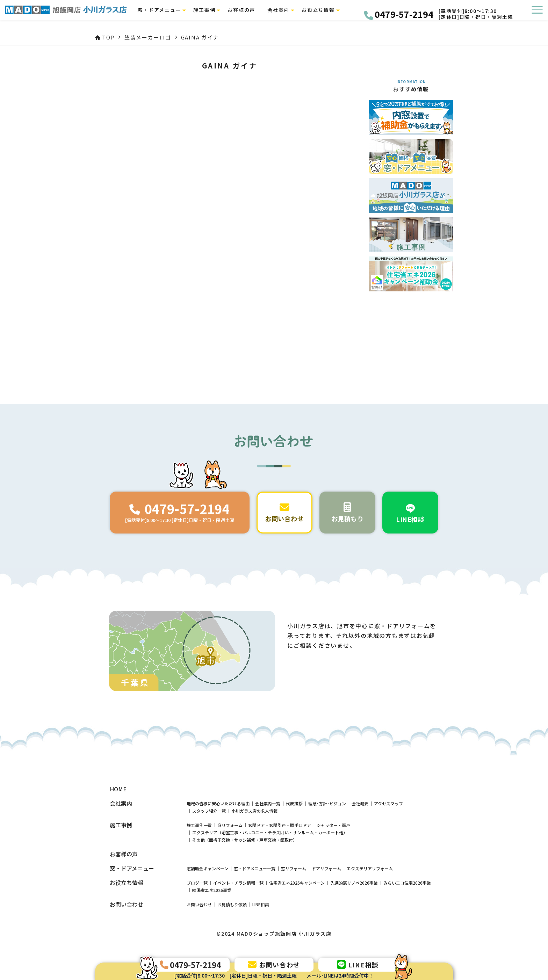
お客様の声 (247, 14)
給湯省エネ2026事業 (212, 890)
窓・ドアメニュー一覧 (255, 868)
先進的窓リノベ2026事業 (354, 883)
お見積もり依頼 (232, 904)
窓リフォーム (230, 825)
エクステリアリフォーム (370, 868)
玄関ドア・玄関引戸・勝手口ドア (280, 825)
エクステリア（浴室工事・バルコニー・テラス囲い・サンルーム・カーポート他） (270, 832)
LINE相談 (261, 904)
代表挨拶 (294, 803)
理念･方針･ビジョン (327, 803)
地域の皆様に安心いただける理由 (218, 803)
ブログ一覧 (197, 883)
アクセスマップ (388, 803)
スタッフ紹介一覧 (209, 811)
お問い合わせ (199, 904)
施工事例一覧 (199, 825)
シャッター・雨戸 (333, 825)
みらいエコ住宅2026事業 (407, 883)
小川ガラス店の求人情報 (254, 811)
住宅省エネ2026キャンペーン (297, 883)
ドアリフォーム (326, 868)
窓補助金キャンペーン (207, 868)
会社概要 (360, 803)
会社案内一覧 (268, 803)
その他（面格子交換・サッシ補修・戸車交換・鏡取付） (245, 840)
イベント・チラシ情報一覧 (238, 883)
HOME (118, 789)
